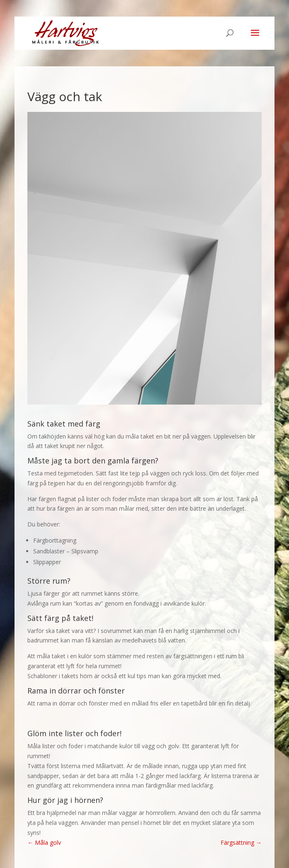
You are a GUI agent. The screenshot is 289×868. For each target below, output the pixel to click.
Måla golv (44, 843)
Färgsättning (241, 843)
